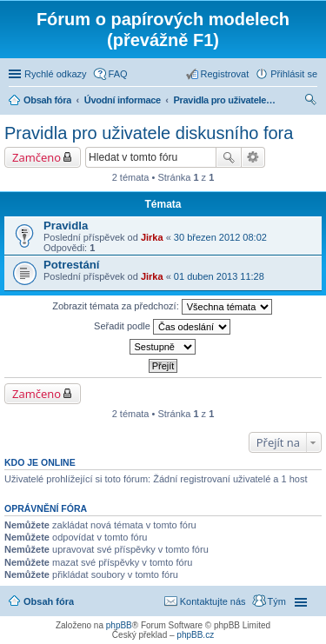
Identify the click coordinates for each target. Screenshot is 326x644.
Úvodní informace (123, 100)
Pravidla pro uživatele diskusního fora (226, 100)
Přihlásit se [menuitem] (294, 74)
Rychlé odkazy (56, 74)
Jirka (152, 237)
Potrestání (72, 265)
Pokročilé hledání (253, 157)
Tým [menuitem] (277, 601)
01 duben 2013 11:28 (219, 276)
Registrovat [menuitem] (225, 74)
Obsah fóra (47, 100)
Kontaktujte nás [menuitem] (213, 601)
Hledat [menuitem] (311, 102)
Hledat (229, 157)
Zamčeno (37, 157)
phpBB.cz (195, 635)
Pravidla (66, 226)
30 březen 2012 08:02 (220, 237)
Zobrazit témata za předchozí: (162, 307)
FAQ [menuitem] (118, 74)
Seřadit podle (162, 327)
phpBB (119, 625)
